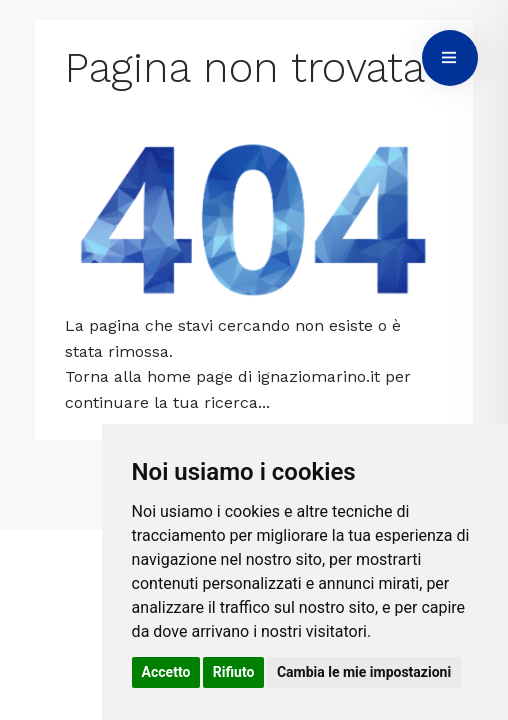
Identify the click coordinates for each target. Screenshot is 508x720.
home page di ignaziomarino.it (263, 376)
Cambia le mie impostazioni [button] (364, 672)
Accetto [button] (166, 672)
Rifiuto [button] (234, 672)
